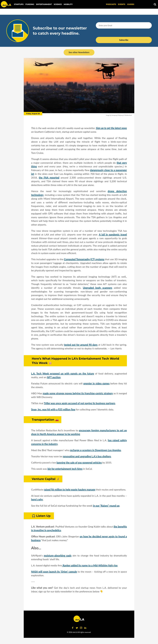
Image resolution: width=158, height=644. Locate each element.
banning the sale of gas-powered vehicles (79, 463)
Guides (131, 4)
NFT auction (54, 377)
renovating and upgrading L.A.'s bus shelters (87, 456)
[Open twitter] (77, 628)
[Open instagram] (81, 628)
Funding (30, 4)
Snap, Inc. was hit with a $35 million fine (53, 409)
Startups (19, 4)
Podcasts (111, 4)
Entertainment (44, 4)
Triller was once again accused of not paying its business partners (80, 403)
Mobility (68, 4)
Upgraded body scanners (98, 288)
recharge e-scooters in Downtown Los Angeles (95, 450)
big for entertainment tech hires (65, 469)
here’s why (37, 499)
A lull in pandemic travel (113, 234)
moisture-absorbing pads (58, 555)
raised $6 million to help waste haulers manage (70, 489)
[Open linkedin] (85, 628)
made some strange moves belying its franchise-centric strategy (78, 393)
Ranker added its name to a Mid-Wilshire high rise (90, 565)
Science (58, 4)
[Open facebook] (73, 628)
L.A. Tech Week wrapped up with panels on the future (63, 374)
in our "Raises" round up (106, 506)
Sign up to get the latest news (111, 128)
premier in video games (96, 383)
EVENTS (122, 4)
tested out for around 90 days (81, 345)
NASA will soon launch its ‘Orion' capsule (54, 572)
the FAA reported (49, 178)
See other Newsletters (79, 52)
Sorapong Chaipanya (118, 115)
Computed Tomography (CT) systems (84, 259)
